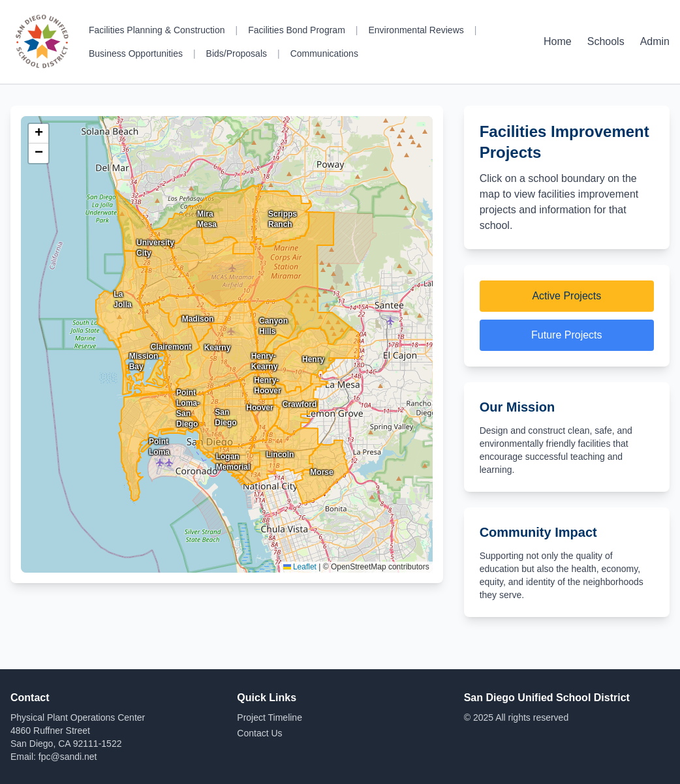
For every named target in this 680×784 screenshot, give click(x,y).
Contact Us (259, 733)
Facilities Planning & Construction (157, 30)
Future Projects (566, 335)
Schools (606, 41)
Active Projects (566, 296)
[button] (39, 134)
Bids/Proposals (237, 53)
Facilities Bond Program (297, 30)
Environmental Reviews (416, 30)
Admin (655, 41)
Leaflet (300, 567)
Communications (324, 53)
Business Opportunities (136, 53)
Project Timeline (270, 717)
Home (558, 41)
